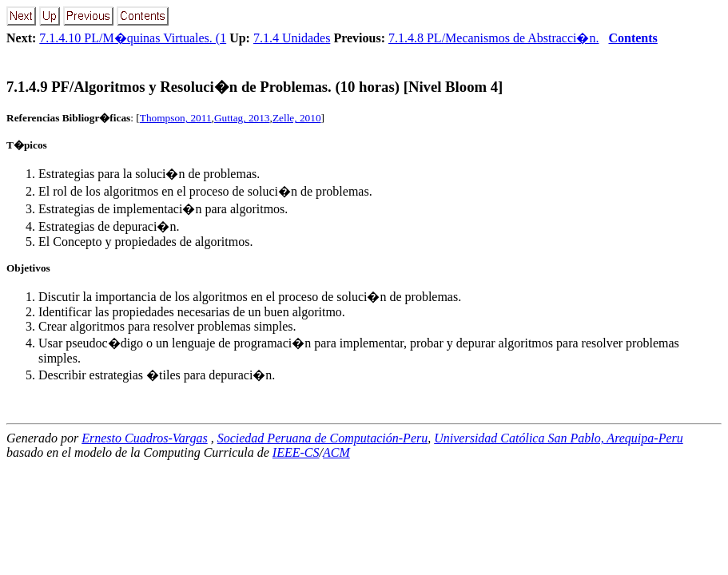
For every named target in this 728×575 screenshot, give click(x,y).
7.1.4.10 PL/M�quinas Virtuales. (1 (133, 38)
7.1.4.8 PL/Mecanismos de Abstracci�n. (494, 38)
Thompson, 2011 (176, 118)
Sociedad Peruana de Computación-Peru (323, 438)
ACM (336, 452)
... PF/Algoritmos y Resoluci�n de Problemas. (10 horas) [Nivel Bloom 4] (255, 87)
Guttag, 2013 (242, 118)
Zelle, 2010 (297, 118)
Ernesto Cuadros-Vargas (145, 438)
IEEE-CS (296, 452)
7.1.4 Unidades (292, 38)
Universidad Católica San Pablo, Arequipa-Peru (559, 438)
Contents (633, 38)
